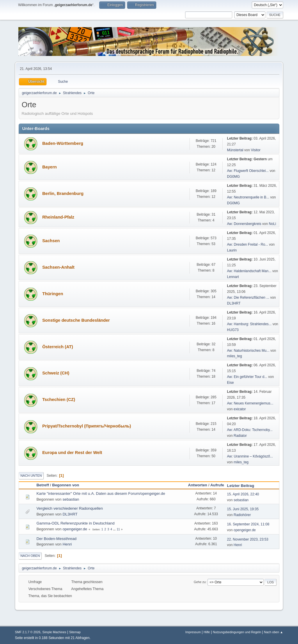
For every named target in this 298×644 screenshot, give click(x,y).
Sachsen (51, 241)
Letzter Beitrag (243, 486)
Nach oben (30, 556)
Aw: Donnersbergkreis (244, 224)
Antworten (198, 485)
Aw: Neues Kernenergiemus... (250, 403)
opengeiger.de (75, 529)
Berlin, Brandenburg (63, 193)
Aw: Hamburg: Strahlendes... (249, 324)
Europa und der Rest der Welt (72, 453)
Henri (67, 544)
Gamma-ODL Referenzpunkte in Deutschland (75, 523)
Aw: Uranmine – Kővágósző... (250, 456)
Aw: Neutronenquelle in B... (248, 197)
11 (118, 529)
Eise (230, 383)
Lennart (233, 277)
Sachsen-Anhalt (58, 267)
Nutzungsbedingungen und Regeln (237, 632)
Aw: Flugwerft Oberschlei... (248, 171)
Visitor (256, 150)
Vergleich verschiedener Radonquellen (70, 508)
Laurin (232, 250)
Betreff (43, 485)
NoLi (273, 224)
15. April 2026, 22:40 (243, 494)
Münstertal (235, 150)
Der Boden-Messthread (56, 539)
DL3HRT (234, 303)
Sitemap (75, 632)
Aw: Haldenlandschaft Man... (249, 271)
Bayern (49, 167)
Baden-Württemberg (63, 143)
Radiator (240, 436)
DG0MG (233, 177)
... (115, 529)
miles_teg (234, 356)
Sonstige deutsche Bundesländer (76, 320)
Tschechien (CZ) (59, 400)
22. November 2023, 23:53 (248, 539)
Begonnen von (66, 485)
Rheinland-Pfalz (58, 217)
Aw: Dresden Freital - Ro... (248, 244)
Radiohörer (242, 515)
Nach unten (31, 476)
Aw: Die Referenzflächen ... (248, 298)
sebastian (71, 499)
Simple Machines (54, 632)
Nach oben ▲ (274, 632)
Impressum (193, 632)
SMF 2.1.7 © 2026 (28, 632)
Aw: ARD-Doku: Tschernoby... (250, 430)
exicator (240, 409)
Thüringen (53, 294)
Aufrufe (217, 485)
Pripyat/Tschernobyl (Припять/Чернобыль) (87, 426)
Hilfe (207, 632)
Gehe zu (200, 582)
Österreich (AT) (58, 347)
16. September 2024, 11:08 (248, 524)
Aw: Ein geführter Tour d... (247, 377)
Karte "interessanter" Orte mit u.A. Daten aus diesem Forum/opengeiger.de (101, 493)
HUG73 (233, 330)
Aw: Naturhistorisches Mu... (248, 351)
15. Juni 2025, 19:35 (243, 509)
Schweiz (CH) (56, 373)
